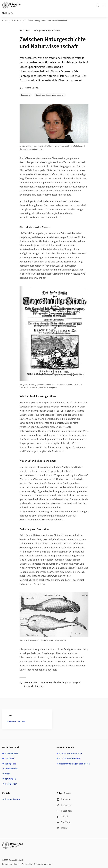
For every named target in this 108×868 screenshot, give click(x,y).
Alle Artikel (16, 21)
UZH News (8, 13)
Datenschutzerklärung (43, 864)
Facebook (64, 811)
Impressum (7, 864)
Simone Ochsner (17, 722)
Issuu (62, 828)
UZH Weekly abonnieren (70, 754)
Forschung (26, 95)
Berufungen (10, 779)
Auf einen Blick (11, 754)
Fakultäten (9, 759)
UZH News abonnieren (70, 759)
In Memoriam (11, 784)
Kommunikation (12, 799)
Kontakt (17, 864)
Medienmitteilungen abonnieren (74, 764)
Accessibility (27, 864)
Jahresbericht (11, 769)
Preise (7, 774)
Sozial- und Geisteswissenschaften (50, 95)
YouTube (64, 822)
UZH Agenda (10, 764)
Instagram (64, 805)
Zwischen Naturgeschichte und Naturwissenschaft (46, 21)
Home (5, 21)
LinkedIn (64, 799)
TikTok (63, 817)
